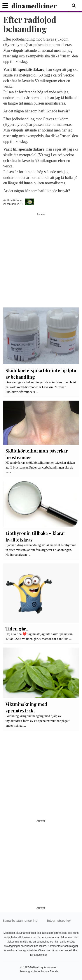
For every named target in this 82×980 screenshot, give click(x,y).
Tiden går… (17, 629)
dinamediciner (34, 6)
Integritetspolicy (59, 921)
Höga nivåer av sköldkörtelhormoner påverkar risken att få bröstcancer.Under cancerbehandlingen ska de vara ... (40, 467)
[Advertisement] (41, 257)
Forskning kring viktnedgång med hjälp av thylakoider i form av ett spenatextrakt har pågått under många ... (38, 721)
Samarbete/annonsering (20, 921)
